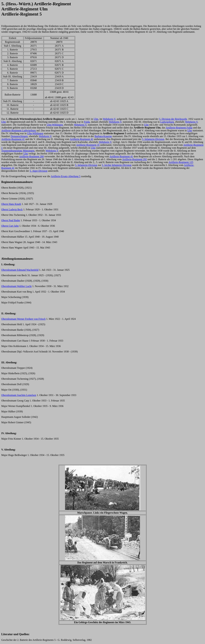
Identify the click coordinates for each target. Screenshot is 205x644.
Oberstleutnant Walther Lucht (16, 286)
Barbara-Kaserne (103, 136)
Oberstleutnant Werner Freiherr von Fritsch (23, 319)
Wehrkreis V (109, 119)
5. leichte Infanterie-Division (117, 165)
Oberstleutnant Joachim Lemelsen (19, 395)
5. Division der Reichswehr (173, 119)
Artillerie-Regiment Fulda (179, 128)
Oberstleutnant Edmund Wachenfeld (20, 270)
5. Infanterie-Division (153, 139)
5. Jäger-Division (39, 171)
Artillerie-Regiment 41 (13, 139)
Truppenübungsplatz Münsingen (18, 151)
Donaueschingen (19, 136)
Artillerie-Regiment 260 (31, 156)
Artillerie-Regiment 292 (135, 159)
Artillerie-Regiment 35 (88, 145)
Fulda (87, 122)
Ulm (96, 119)
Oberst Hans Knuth (11, 204)
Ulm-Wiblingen (55, 125)
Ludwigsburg (167, 122)
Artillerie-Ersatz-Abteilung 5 (66, 176)
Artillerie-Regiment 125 (181, 162)
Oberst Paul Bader (11, 220)
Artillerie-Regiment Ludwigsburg (18, 130)
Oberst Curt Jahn (10, 226)
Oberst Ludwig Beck (12, 209)
